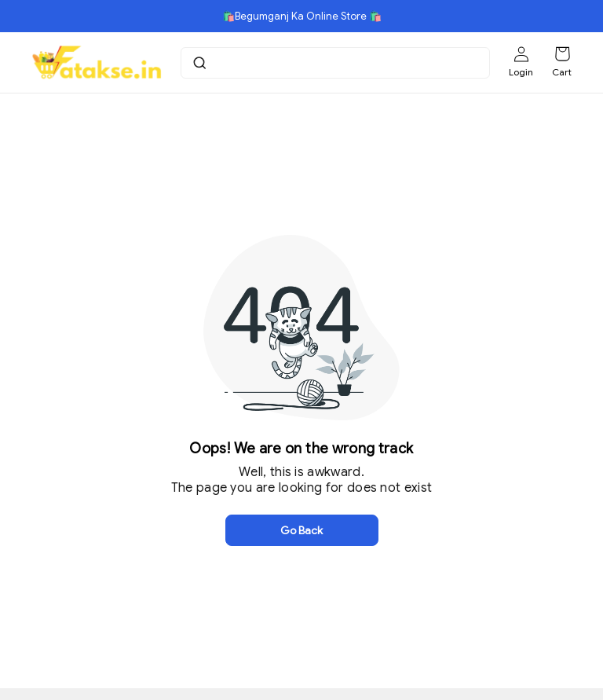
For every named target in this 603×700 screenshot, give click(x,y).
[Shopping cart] (562, 54)
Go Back (301, 530)
